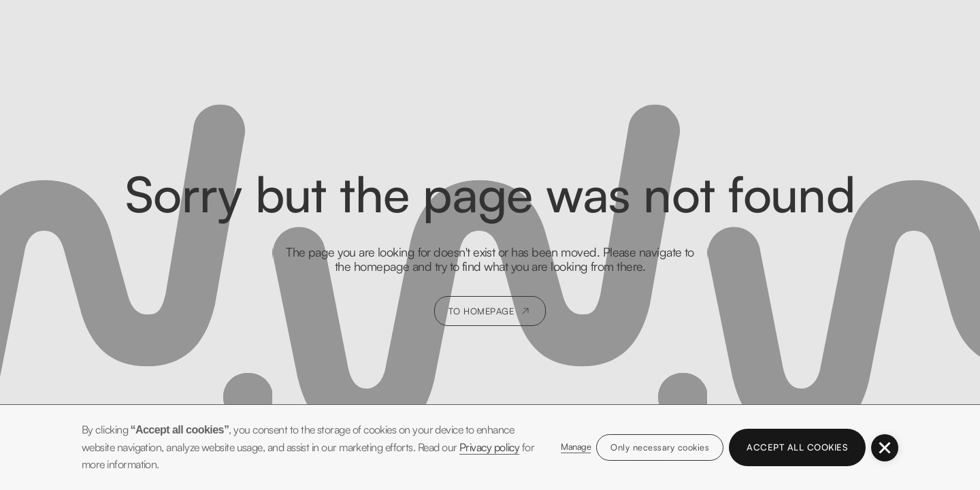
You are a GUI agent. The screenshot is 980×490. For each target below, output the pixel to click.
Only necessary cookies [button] (660, 447)
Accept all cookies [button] (797, 447)
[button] (885, 448)
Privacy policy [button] (489, 447)
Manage (576, 447)
